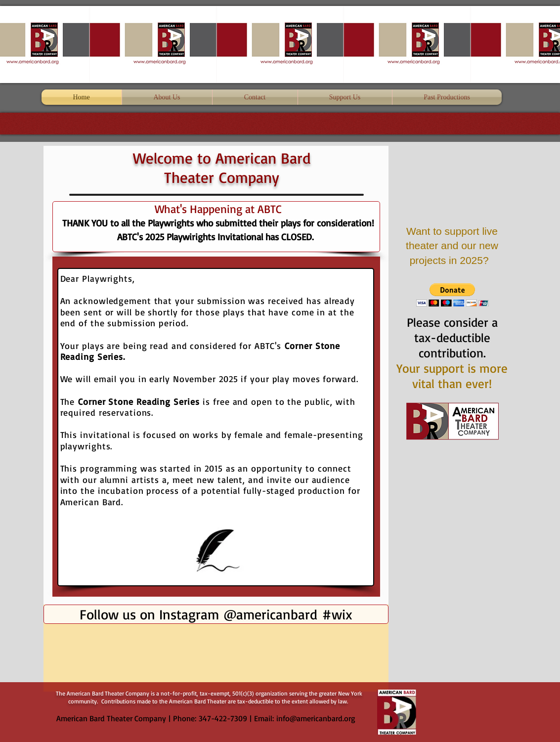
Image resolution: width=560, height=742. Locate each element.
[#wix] (339, 614)
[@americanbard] (270, 614)
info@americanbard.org (316, 718)
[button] (452, 295)
